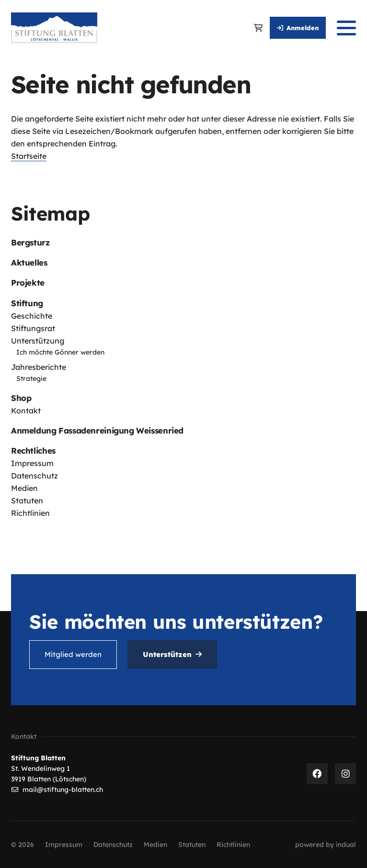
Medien (24, 488)
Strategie (31, 378)
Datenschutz (34, 476)
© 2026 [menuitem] (23, 845)
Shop (21, 398)
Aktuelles (29, 262)
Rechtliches (33, 451)
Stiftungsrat (33, 328)
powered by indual (326, 845)
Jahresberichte (39, 367)
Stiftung (27, 303)
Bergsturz (30, 242)
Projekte (28, 283)
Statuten (27, 501)
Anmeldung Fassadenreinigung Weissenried (97, 430)
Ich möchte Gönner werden (60, 352)
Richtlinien (30, 513)
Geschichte (32, 316)
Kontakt (26, 411)
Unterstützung (38, 341)
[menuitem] (183, 242)
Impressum (32, 463)
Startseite (29, 156)
